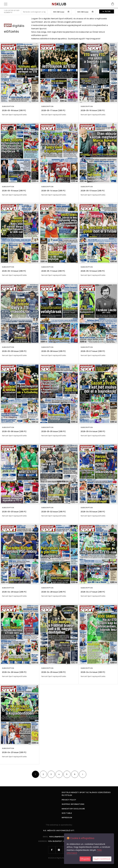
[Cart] (113, 4)
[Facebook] (52, 850)
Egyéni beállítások (102, 859)
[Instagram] (59, 850)
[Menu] (6, 4)
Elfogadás (85, 859)
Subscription (8, 106)
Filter (107, 11)
